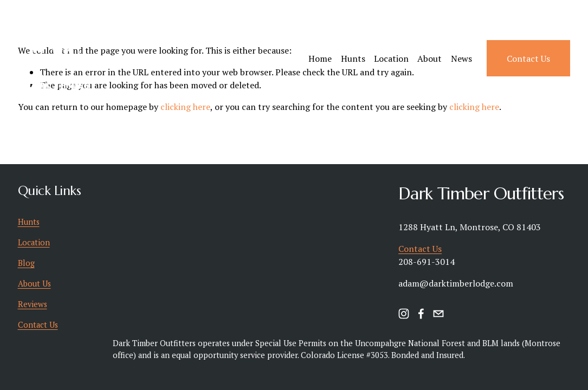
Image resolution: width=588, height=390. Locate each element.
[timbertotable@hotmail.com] (438, 314)
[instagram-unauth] (404, 314)
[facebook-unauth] (421, 314)
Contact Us (528, 58)
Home (320, 58)
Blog (26, 263)
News (461, 58)
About (429, 58)
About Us (34, 284)
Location (391, 58)
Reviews (33, 304)
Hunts (353, 58)
